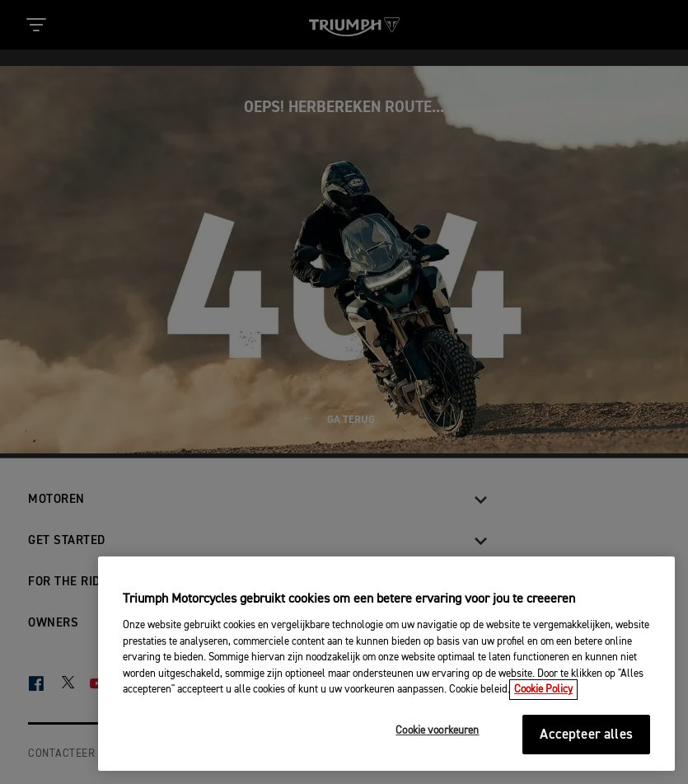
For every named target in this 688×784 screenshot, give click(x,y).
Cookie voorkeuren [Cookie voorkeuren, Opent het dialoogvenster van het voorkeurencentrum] (437, 731)
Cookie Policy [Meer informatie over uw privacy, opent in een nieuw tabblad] (543, 690)
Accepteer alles (586, 735)
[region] (386, 664)
